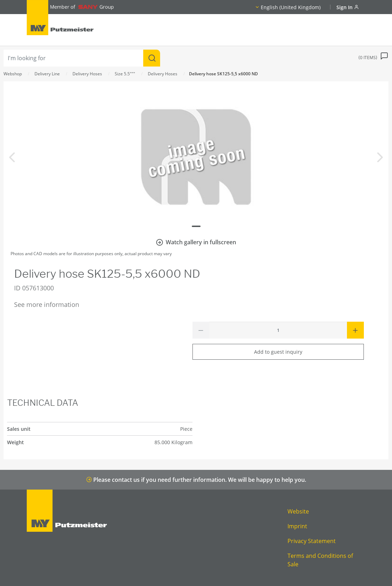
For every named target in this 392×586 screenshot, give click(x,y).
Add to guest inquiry (278, 352)
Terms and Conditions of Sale (320, 560)
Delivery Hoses (87, 74)
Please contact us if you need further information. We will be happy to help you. (196, 480)
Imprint (297, 526)
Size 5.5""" (125, 74)
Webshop (13, 74)
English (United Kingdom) (291, 7)
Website (298, 511)
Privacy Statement (312, 541)
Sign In (348, 7)
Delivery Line (47, 74)
